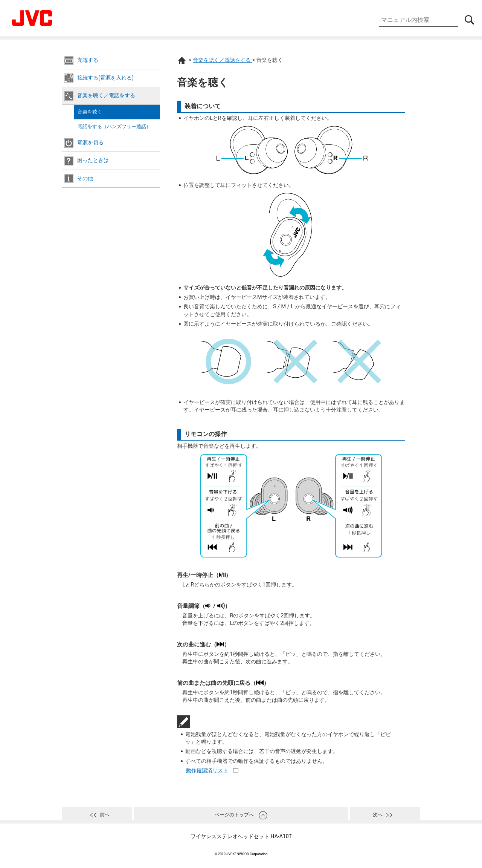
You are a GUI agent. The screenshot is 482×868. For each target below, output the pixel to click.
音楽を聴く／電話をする (106, 96)
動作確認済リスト (207, 771)
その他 (85, 178)
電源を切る (90, 143)
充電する (88, 60)
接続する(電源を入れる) (105, 78)
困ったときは (93, 160)
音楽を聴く (90, 112)
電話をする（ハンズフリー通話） (114, 126)
